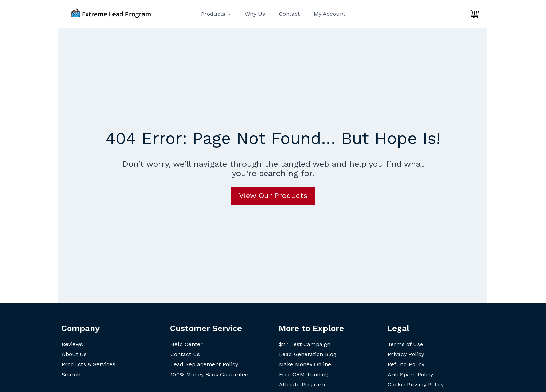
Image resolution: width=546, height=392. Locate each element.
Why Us (255, 14)
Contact (289, 14)
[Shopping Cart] (475, 14)
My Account (330, 14)
